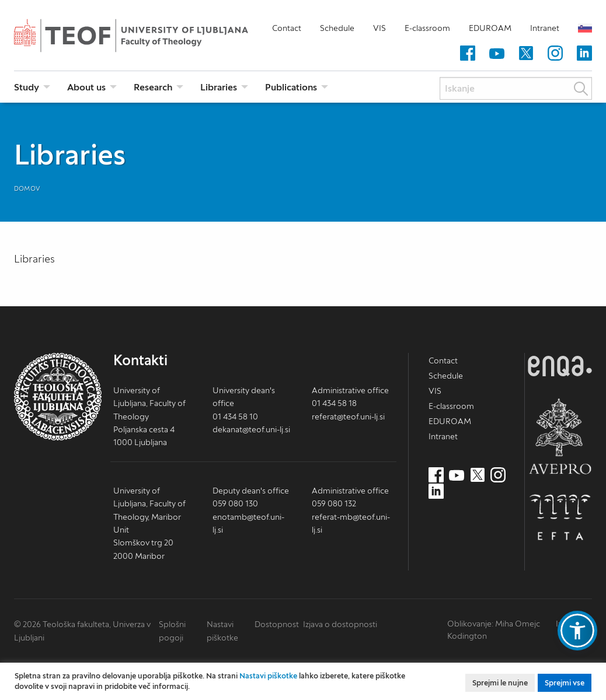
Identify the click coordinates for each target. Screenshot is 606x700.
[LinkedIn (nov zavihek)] (584, 54)
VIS (379, 28)
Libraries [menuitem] (219, 87)
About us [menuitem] (86, 87)
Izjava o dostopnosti (340, 624)
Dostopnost (277, 624)
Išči (581, 89)
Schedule (337, 28)
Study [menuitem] (27, 87)
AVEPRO (560, 436)
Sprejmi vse (565, 683)
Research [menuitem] (153, 87)
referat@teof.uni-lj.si (348, 416)
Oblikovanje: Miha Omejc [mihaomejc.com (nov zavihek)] (494, 624)
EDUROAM (490, 28)
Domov (27, 188)
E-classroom (427, 28)
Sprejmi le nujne (500, 683)
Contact (287, 28)
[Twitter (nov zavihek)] (526, 54)
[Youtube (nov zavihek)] (497, 54)
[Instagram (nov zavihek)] (555, 54)
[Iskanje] (516, 88)
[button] (577, 631)
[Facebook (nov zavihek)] (468, 54)
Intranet (545, 28)
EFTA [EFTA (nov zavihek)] (560, 517)
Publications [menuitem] (291, 87)
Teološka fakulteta (148, 36)
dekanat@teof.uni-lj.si (251, 429)
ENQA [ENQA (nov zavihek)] (560, 366)
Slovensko (585, 28)
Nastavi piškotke (268, 676)
